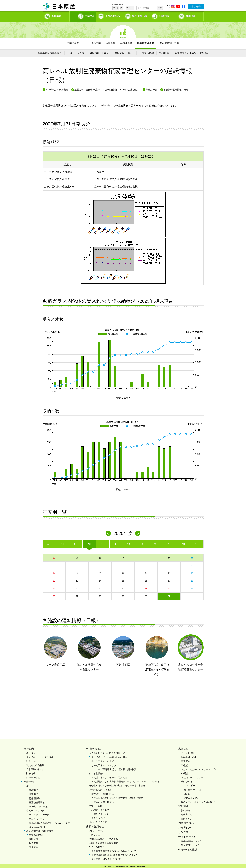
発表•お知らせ (140, 15)
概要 (29, 785)
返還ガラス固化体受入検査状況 (192, 52)
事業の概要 (73, 42)
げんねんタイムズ (98, 821)
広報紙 (184, 764)
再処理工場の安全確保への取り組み (109, 776)
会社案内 (56, 15)
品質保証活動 (36, 834)
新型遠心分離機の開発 (103, 793)
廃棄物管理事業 (146, 42)
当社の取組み (113, 15)
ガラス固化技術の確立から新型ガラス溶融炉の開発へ (118, 797)
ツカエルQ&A (191, 797)
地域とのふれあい (100, 813)
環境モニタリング (35, 809)
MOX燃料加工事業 (169, 42)
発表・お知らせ (95, 825)
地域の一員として (100, 809)
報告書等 (34, 842)
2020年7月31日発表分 (57, 88)
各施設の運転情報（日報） (177, 88)
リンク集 (183, 831)
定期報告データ (37, 818)
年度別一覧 (151, 88)
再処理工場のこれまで (103, 760)
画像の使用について (191, 840)
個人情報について (190, 844)
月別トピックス (76, 52)
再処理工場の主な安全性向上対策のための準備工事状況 (117, 785)
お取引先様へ (196, 7)
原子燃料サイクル (193, 789)
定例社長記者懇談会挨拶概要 (103, 842)
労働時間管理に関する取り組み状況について (114, 850)
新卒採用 (185, 809)
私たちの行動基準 (35, 764)
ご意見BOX (185, 827)
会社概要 (31, 752)
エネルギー (189, 785)
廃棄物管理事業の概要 (50, 52)
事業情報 (83, 15)
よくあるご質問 (37, 826)
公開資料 (34, 838)
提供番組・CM (188, 756)
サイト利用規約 (187, 836)
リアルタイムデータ (39, 813)
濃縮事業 (96, 42)
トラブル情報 (147, 52)
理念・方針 (32, 760)
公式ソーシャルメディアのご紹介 (198, 801)
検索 (160, 8)
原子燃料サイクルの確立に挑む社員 (109, 756)
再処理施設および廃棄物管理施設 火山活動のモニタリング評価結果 (125, 780)
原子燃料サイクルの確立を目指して (107, 752)
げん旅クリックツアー (192, 776)
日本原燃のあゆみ (35, 768)
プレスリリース (97, 830)
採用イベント (188, 818)
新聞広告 (185, 760)
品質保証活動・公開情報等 (40, 830)
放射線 (187, 793)
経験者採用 (187, 813)
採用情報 (191, 15)
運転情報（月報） (124, 52)
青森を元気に (98, 817)
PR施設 (185, 772)
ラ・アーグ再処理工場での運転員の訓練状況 (114, 768)
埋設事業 (111, 42)
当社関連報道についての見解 (103, 838)
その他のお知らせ (98, 846)
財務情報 (31, 772)
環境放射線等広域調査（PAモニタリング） (51, 822)
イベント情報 (188, 752)
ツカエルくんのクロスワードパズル (199, 768)
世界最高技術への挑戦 (100, 789)
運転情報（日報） (99, 52)
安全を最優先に (97, 772)
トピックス (94, 834)
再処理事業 (126, 42)
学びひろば (187, 780)
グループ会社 (33, 776)
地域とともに (96, 805)
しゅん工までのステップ (104, 764)
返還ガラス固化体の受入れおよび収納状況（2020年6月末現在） (107, 88)
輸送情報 (164, 52)
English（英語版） (189, 848)
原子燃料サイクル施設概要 (40, 756)
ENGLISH (130, 8)
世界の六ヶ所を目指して (104, 801)
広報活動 (164, 15)
